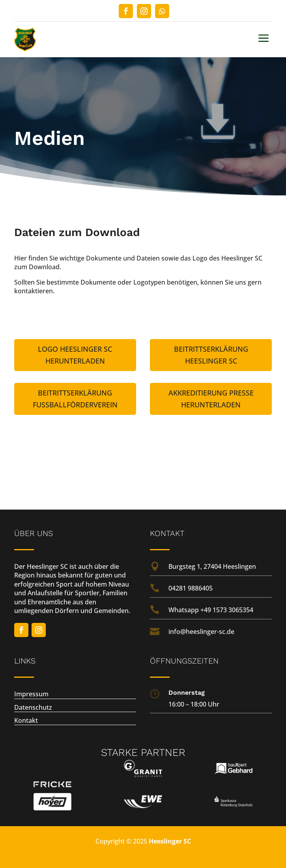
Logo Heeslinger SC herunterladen (75, 355)
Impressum (31, 694)
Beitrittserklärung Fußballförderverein (75, 399)
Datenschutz (33, 707)
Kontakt (26, 720)
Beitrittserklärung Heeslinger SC (211, 355)
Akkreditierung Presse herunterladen (211, 399)
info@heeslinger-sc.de (201, 632)
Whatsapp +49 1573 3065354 (211, 610)
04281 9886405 (191, 588)
